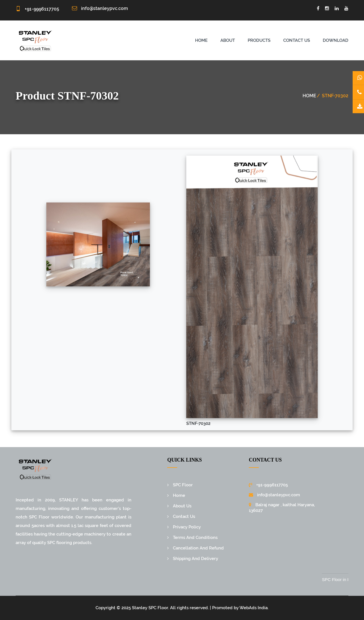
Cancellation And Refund (198, 548)
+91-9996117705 (42, 9)
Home (201, 40)
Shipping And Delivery (196, 559)
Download (336, 40)
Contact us (297, 40)
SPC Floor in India (344, 579)
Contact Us (184, 516)
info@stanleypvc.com (105, 8)
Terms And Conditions (195, 538)
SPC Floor (183, 485)
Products (259, 40)
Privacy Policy (187, 527)
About (228, 40)
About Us (182, 506)
